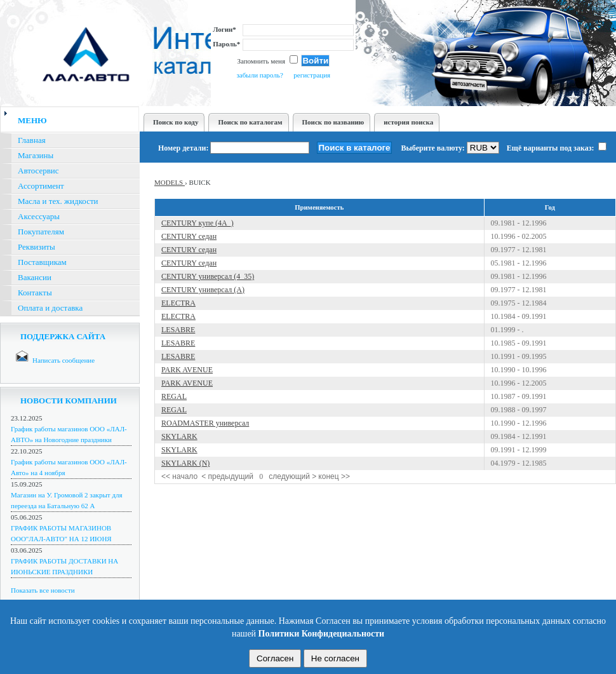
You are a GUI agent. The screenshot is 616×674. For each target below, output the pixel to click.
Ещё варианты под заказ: (557, 148)
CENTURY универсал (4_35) (208, 276)
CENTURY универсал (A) (203, 290)
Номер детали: (183, 148)
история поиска (408, 122)
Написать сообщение (64, 360)
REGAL (174, 396)
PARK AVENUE (187, 370)
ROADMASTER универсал (205, 423)
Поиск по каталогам (250, 122)
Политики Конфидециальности (322, 634)
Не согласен (335, 658)
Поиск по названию (333, 122)
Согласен (275, 658)
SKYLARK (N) (185, 463)
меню (32, 120)
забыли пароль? (259, 75)
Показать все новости (43, 590)
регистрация (312, 75)
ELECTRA (178, 303)
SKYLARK (179, 436)
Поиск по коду (176, 122)
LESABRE (178, 330)
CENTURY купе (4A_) (198, 223)
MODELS (170, 182)
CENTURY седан (189, 236)
